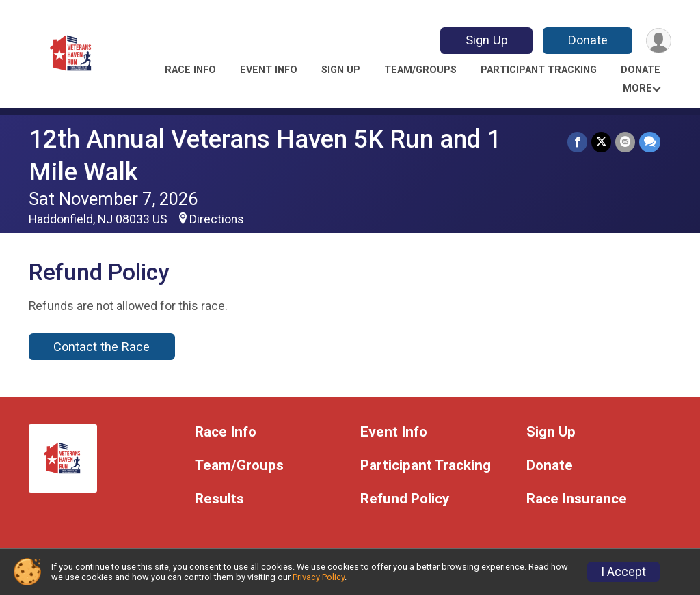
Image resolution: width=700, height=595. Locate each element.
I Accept (623, 572)
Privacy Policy (319, 577)
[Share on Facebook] (577, 142)
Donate (588, 40)
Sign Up (487, 40)
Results (219, 499)
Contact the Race (102, 347)
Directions (217, 219)
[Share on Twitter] (601, 142)
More (637, 88)
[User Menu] (659, 41)
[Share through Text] (650, 142)
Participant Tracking (539, 70)
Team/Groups (420, 70)
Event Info (269, 70)
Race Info (190, 70)
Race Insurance (577, 499)
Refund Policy (405, 499)
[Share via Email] (625, 142)
